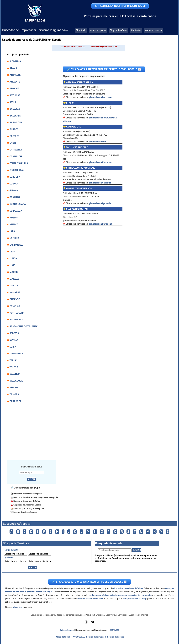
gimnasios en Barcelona (100, 97)
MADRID (14, 272)
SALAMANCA (16, 320)
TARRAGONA (16, 354)
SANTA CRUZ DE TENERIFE (24, 326)
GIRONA (14, 191)
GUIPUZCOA (16, 211)
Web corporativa (154, 30)
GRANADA (15, 197)
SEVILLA (14, 340)
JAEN (12, 231)
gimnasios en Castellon (100, 183)
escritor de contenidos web (90, 599)
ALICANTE (15, 82)
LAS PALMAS (16, 245)
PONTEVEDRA (17, 313)
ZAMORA (14, 394)
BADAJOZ (15, 109)
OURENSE (15, 299)
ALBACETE (15, 75)
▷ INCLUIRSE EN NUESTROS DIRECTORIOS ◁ (120, 6)
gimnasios (18, 607)
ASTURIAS (15, 95)
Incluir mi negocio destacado (104, 47)
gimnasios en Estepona (100, 162)
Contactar (136, 30)
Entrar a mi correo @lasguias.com (92, 630)
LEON (12, 252)
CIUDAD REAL (17, 170)
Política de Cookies (116, 637)
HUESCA (14, 225)
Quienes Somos (67, 630)
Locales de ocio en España (25, 512)
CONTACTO (114, 630)
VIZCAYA (14, 388)
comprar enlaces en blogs (135, 599)
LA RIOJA (14, 238)
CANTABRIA (16, 150)
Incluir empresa (98, 30)
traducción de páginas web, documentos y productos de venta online (120, 595)
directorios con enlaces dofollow (128, 588)
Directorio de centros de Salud (27, 501)
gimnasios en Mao (98, 142)
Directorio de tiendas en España (28, 494)
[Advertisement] (33, 433)
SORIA (13, 347)
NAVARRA (15, 292)
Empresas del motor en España (27, 505)
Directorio (81, 30)
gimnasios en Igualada (100, 203)
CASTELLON (16, 157)
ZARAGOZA (16, 401)
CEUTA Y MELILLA (19, 163)
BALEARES (15, 116)
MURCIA (14, 286)
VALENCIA (15, 374)
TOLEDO (14, 367)
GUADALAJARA (18, 204)
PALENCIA (15, 306)
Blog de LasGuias (119, 30)
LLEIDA (13, 258)
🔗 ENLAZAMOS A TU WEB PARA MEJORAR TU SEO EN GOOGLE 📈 (104, 69)
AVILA (13, 102)
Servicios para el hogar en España (29, 509)
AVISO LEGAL (79, 637)
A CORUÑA (15, 61)
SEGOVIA (14, 333)
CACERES (14, 136)
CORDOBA (15, 177)
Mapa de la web (63, 637)
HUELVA (14, 218)
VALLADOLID (16, 381)
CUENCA (14, 184)
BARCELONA (16, 123)
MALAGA (14, 279)
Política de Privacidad (96, 637)
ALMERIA (14, 89)
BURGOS (14, 129)
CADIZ (13, 143)
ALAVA (13, 68)
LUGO (12, 265)
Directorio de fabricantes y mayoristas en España (36, 497)
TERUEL (14, 360)
